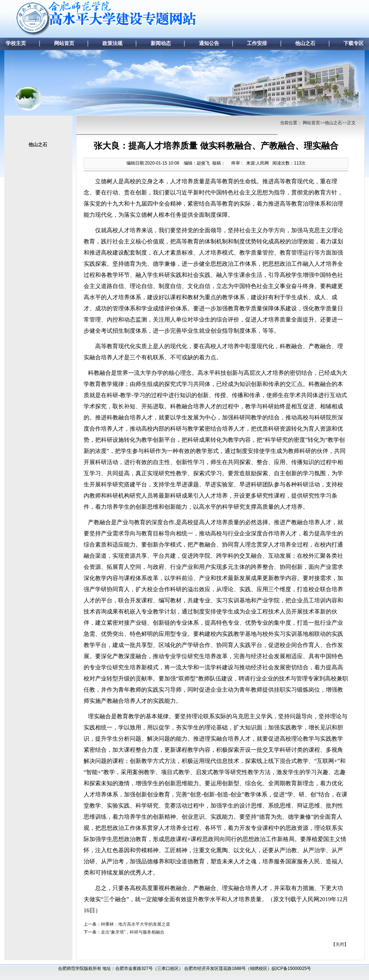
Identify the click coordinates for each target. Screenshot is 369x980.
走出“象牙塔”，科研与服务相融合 (133, 932)
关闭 (340, 944)
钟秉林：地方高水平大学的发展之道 (135, 924)
